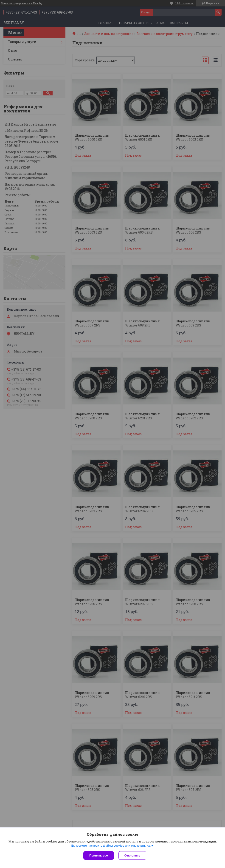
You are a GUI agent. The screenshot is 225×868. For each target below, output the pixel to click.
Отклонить (132, 855)
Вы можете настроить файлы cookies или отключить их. (111, 846)
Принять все (99, 855)
